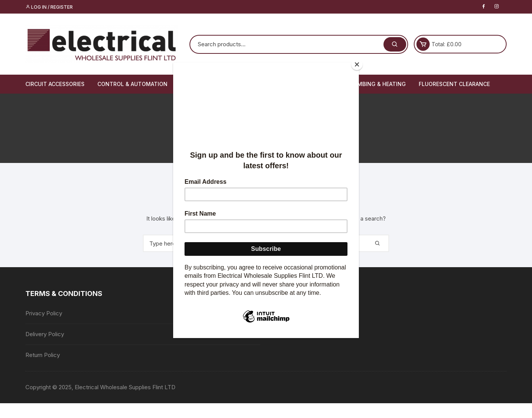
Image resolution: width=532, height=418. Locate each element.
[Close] (357, 64)
